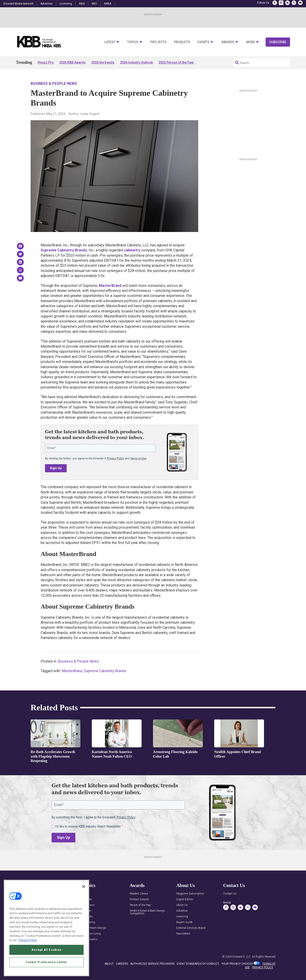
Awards (228, 42)
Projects (158, 42)
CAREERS (122, 964)
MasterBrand (110, 286)
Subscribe (278, 42)
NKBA (108, 4)
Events (203, 42)
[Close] (84, 887)
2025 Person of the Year (176, 62)
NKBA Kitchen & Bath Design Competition (147, 912)
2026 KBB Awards (73, 62)
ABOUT (109, 964)
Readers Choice (139, 894)
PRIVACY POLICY (263, 967)
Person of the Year (140, 905)
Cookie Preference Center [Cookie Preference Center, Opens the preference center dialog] (46, 962)
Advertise (46, 4)
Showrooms (90, 939)
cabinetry (132, 250)
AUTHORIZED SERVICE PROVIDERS (152, 964)
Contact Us (230, 894)
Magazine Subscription (190, 894)
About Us (182, 905)
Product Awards (139, 899)
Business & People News (54, 84)
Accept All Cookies (46, 950)
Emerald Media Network (18, 4)
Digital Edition (185, 899)
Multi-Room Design (95, 928)
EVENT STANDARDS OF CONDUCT (198, 964)
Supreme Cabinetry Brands (64, 250)
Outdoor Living (92, 934)
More (251, 42)
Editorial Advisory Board (191, 928)
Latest (110, 42)
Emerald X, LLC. (242, 957)
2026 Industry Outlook (136, 62)
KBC (94, 4)
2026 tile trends (103, 62)
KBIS (82, 4)
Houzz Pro (46, 62)
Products (182, 42)
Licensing (66, 4)
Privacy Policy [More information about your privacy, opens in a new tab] (28, 940)
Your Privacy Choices (237, 964)
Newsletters (183, 934)
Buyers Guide (184, 922)
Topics (133, 42)
